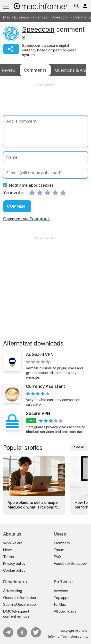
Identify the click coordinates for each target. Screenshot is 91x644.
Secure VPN (38, 413)
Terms (8, 557)
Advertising (13, 591)
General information (20, 598)
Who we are (13, 543)
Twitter (36, 632)
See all (79, 447)
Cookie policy (14, 570)
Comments (35, 70)
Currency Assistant (45, 386)
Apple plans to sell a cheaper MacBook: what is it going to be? (33, 505)
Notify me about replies (29, 185)
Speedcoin (60, 17)
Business (22, 17)
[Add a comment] (45, 131)
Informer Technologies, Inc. (68, 636)
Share (11, 49)
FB (22, 632)
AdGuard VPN (40, 354)
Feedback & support (71, 563)
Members (62, 543)
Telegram (8, 632)
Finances (40, 17)
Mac (7, 17)
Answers (61, 591)
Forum (59, 550)
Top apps (62, 598)
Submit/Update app (20, 604)
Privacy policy (14, 563)
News (8, 550)
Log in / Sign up (85, 6)
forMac (60, 604)
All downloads (65, 611)
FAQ (57, 557)
